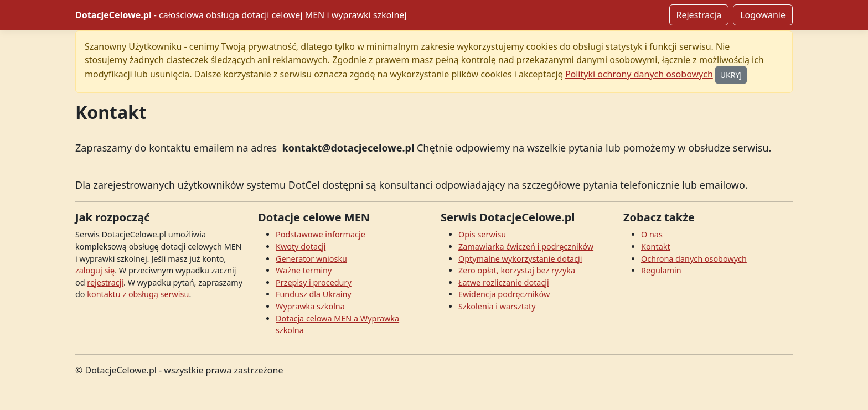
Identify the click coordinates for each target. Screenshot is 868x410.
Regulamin (661, 270)
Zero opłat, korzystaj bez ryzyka (517, 270)
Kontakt (656, 246)
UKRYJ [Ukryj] (731, 75)
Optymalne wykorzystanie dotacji (520, 259)
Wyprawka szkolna (310, 306)
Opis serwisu (482, 234)
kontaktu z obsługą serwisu (138, 294)
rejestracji (105, 282)
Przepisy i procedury (314, 282)
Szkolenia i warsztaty (497, 306)
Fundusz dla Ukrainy (314, 294)
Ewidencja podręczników (504, 294)
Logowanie (763, 15)
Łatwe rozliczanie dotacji (504, 282)
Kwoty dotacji (301, 246)
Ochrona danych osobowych (694, 259)
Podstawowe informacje (321, 234)
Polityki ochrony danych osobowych (639, 74)
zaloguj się (95, 270)
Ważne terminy (304, 270)
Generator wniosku (311, 259)
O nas (652, 234)
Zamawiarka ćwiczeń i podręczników (526, 246)
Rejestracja (699, 15)
